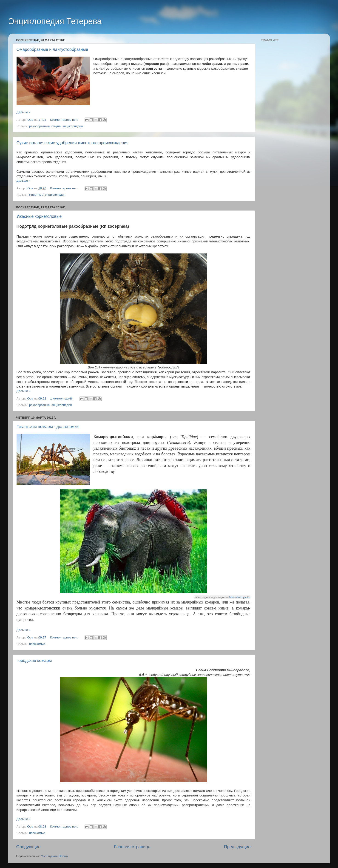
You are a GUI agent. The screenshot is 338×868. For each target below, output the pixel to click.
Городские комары (34, 661)
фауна (56, 126)
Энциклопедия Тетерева (55, 21)
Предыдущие (237, 847)
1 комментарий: (62, 398)
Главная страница (132, 847)
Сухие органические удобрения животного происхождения (73, 143)
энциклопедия (73, 126)
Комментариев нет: (64, 120)
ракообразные (40, 126)
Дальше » (24, 112)
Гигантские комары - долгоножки (48, 427)
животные (36, 195)
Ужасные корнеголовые (39, 216)
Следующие (28, 847)
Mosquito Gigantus (240, 597)
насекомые (37, 644)
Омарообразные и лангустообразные (52, 49)
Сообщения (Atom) (54, 856)
